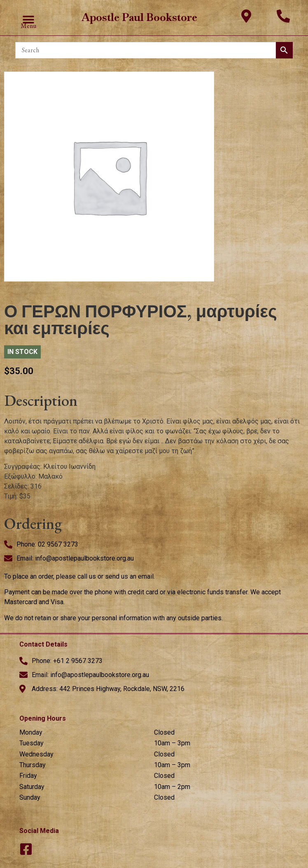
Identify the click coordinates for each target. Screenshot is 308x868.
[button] (28, 20)
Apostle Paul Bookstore (139, 17)
